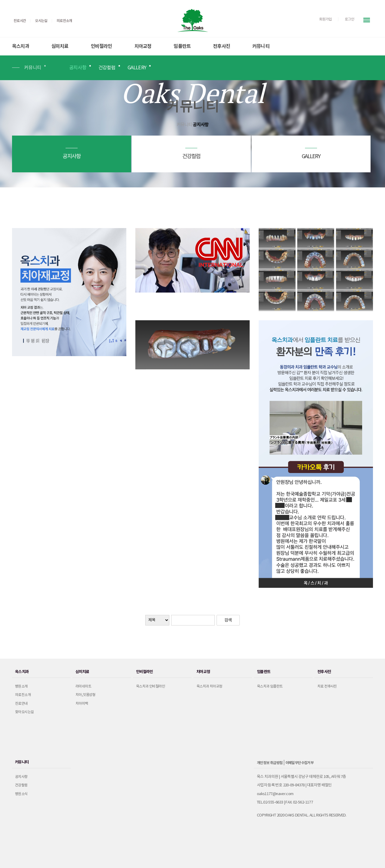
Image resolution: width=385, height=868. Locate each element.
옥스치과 (21, 46)
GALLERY (137, 68)
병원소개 (21, 686)
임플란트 (182, 46)
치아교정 (143, 46)
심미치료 (60, 46)
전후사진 (222, 46)
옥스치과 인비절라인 (150, 686)
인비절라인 (102, 46)
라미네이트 (83, 686)
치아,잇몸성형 (85, 695)
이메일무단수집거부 (300, 763)
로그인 (349, 19)
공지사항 (78, 68)
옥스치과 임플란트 (270, 686)
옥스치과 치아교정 (209, 686)
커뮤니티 (261, 46)
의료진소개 (23, 695)
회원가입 (325, 19)
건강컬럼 (107, 68)
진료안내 (21, 704)
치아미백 (82, 704)
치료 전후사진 (327, 686)
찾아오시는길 (24, 712)
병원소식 (21, 794)
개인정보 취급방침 (270, 763)
